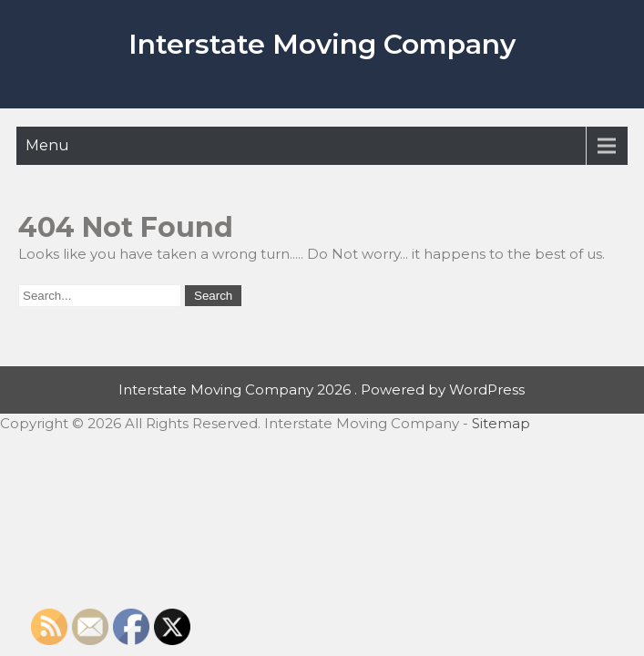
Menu (47, 145)
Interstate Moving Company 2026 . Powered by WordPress (322, 389)
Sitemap (501, 423)
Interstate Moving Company (322, 44)
